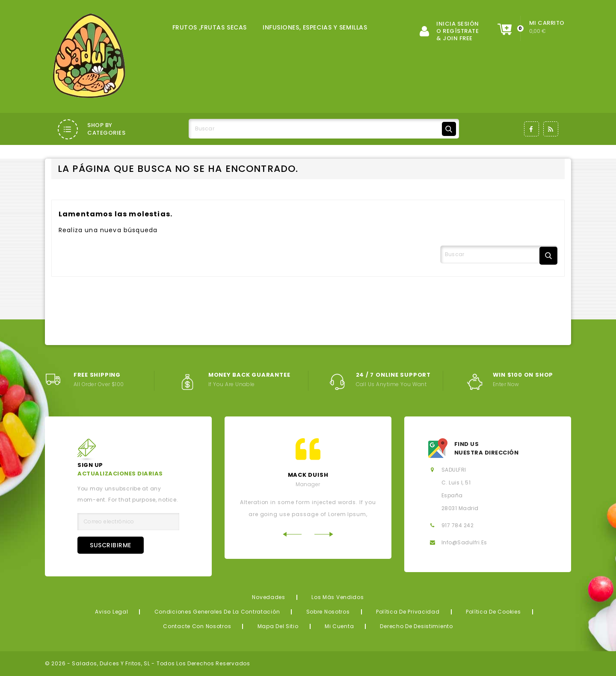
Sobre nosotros (328, 612)
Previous (292, 534)
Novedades (268, 597)
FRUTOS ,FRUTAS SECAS (210, 27)
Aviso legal (111, 612)
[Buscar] (324, 129)
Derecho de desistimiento (416, 626)
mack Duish (308, 475)
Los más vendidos (338, 597)
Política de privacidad (408, 612)
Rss (551, 129)
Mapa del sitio (278, 626)
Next (324, 534)
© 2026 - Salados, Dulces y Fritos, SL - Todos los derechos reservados (148, 663)
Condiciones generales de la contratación (217, 612)
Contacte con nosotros (197, 626)
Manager (308, 484)
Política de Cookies (493, 612)
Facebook (532, 129)
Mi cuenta (339, 626)
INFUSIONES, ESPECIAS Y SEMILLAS (315, 27)
